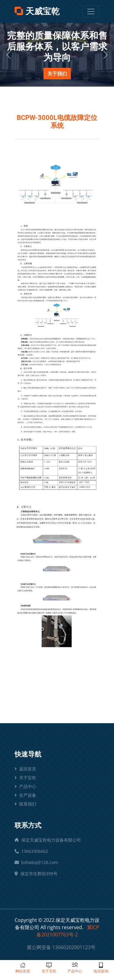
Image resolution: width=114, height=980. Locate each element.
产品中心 (25, 786)
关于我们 (57, 74)
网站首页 (23, 968)
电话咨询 (101, 968)
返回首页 (25, 769)
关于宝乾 (25, 778)
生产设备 (25, 795)
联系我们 (25, 804)
